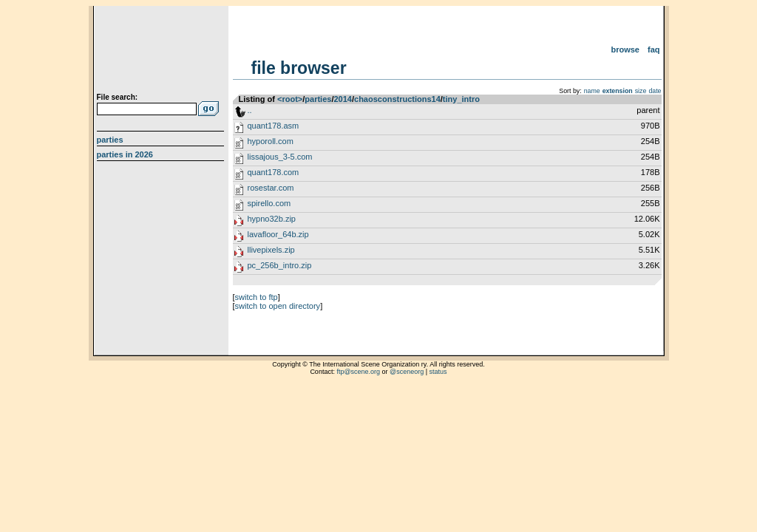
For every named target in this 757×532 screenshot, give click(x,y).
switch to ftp (257, 297)
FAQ (654, 50)
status (438, 372)
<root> (290, 99)
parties (318, 99)
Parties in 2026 (125, 154)
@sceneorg (407, 372)
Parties (110, 140)
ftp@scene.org (358, 372)
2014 (342, 99)
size (641, 91)
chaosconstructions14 (397, 99)
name (592, 91)
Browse (625, 50)
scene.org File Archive (162, 52)
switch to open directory (278, 306)
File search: (118, 97)
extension (618, 91)
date (655, 91)
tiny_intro (461, 99)
